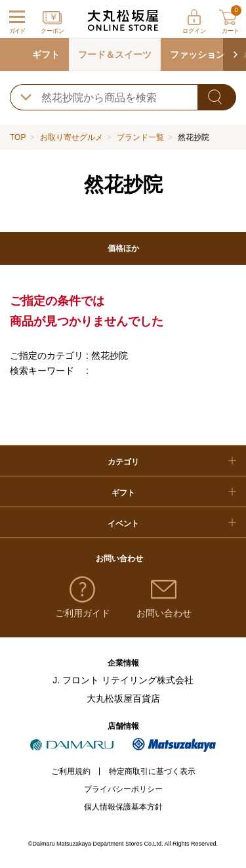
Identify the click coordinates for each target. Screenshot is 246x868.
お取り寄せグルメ (72, 137)
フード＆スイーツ (115, 55)
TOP (18, 137)
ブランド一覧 (140, 137)
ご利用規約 (71, 771)
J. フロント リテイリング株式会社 (123, 680)
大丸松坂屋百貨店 (123, 698)
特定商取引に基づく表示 (152, 771)
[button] (235, 55)
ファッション (197, 55)
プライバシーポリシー (123, 789)
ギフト (46, 55)
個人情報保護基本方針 (123, 807)
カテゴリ (123, 462)
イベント (123, 524)
